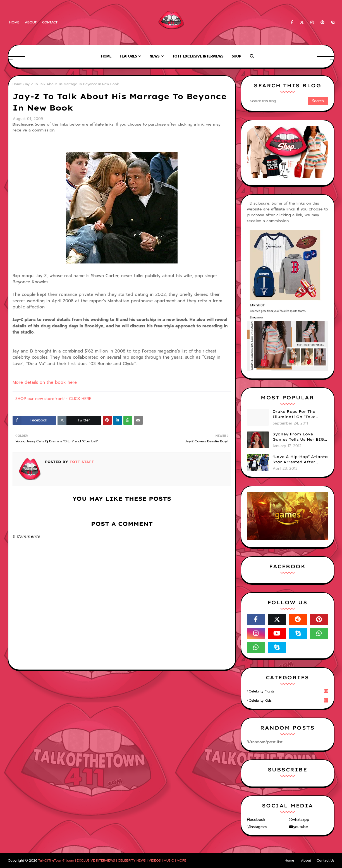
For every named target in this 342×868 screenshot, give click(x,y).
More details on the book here (45, 382)
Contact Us (326, 860)
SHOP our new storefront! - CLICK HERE (53, 399)
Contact (50, 22)
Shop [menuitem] (236, 56)
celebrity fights (289, 691)
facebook (257, 820)
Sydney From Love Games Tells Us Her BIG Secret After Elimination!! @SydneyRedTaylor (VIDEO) (298, 437)
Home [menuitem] (106, 56)
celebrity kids (289, 701)
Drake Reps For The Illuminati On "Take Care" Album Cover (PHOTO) (294, 414)
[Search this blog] (277, 101)
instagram (258, 827)
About (31, 22)
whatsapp (301, 820)
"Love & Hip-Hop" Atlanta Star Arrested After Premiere (300, 460)
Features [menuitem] (128, 56)
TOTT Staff (81, 462)
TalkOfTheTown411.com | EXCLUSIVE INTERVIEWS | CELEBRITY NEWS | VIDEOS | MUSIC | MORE (112, 860)
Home (14, 22)
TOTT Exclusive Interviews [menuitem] (198, 56)
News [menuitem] (155, 56)
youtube (301, 827)
